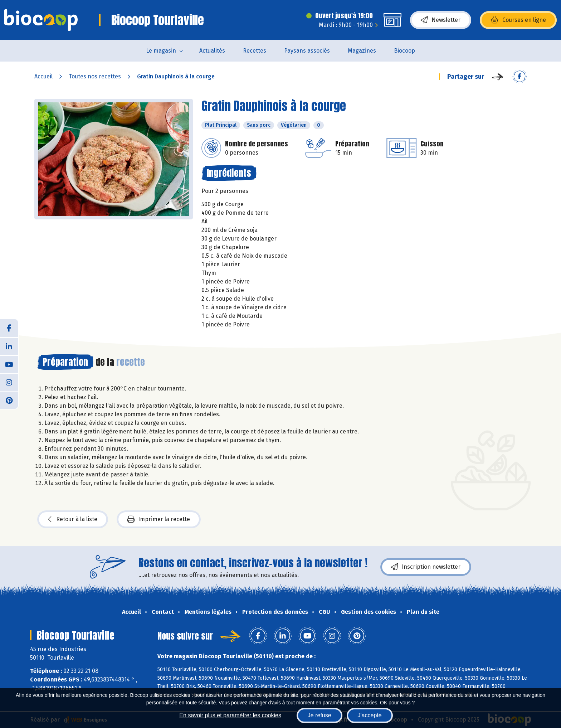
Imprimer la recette (159, 519)
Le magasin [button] (161, 51)
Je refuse (319, 715)
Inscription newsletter (426, 567)
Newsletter (441, 20)
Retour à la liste (73, 519)
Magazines (362, 51)
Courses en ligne (518, 20)
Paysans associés (307, 51)
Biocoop (404, 51)
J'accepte (370, 715)
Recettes (255, 51)
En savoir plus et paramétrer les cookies (230, 715)
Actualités (212, 51)
